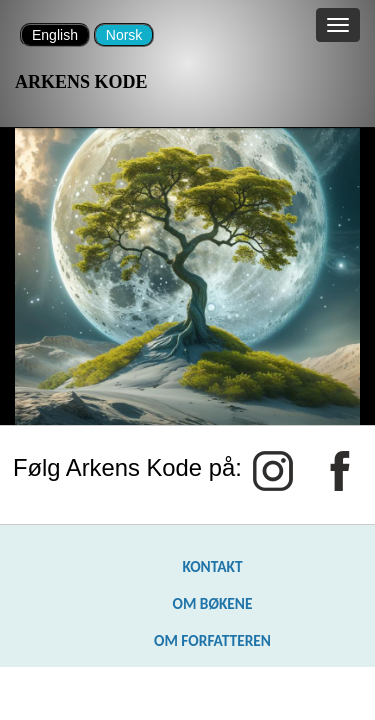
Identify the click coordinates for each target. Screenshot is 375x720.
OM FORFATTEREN (212, 640)
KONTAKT (212, 566)
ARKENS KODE (81, 82)
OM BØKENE (212, 603)
